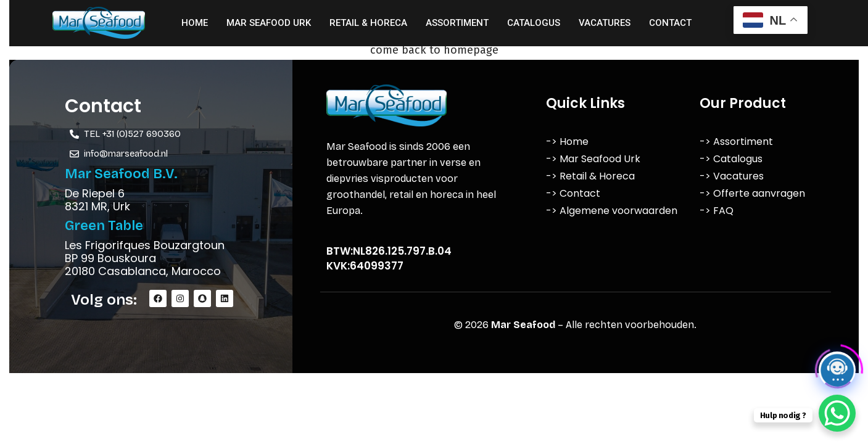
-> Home (567, 142)
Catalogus (534, 23)
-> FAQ (717, 211)
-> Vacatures (732, 176)
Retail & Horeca (368, 23)
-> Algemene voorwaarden (612, 211)
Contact (670, 23)
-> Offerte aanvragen (752, 193)
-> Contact (573, 193)
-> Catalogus (731, 159)
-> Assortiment (736, 142)
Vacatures (605, 23)
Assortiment (457, 23)
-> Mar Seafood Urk (593, 159)
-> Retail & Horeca (590, 176)
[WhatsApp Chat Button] (837, 413)
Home (195, 23)
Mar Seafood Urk (269, 23)
